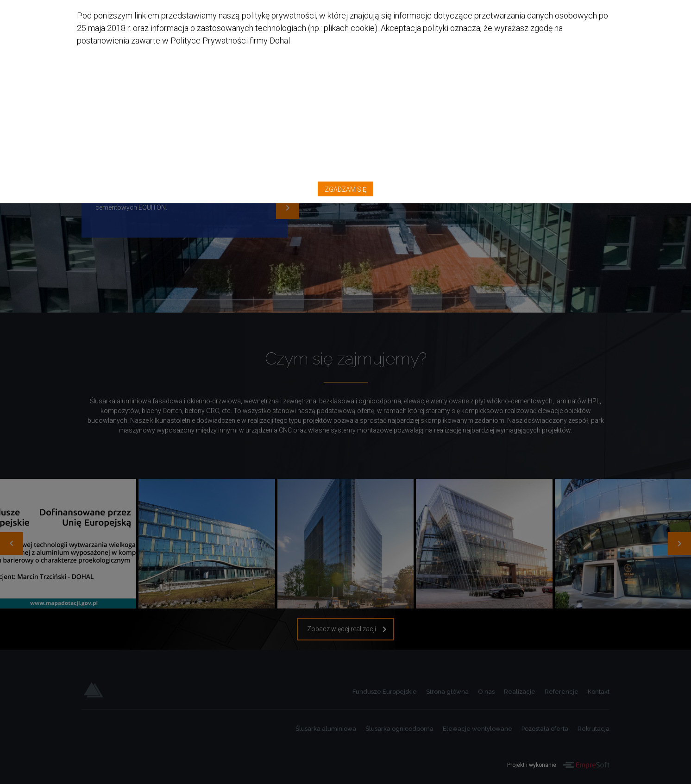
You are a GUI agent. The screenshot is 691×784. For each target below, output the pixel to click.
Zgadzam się (586, 21)
